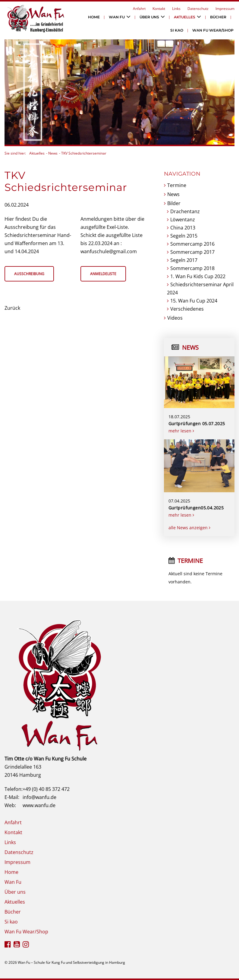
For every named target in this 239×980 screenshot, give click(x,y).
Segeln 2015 (184, 236)
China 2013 (183, 228)
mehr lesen (181, 431)
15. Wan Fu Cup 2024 (194, 301)
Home (94, 17)
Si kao (177, 30)
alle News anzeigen (189, 528)
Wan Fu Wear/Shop (213, 30)
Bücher (218, 17)
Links (176, 9)
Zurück (12, 308)
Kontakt (159, 9)
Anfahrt (139, 9)
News (53, 153)
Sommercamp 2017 (192, 252)
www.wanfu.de (39, 805)
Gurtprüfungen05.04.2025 (196, 508)
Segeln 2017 (184, 260)
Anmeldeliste (103, 274)
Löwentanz (183, 220)
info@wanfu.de (39, 797)
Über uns (149, 17)
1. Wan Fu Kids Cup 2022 (198, 276)
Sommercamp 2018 (192, 268)
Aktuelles (185, 17)
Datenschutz (198, 9)
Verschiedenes (187, 309)
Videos (175, 318)
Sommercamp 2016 (192, 244)
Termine (177, 185)
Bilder (174, 203)
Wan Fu (117, 17)
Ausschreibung (29, 274)
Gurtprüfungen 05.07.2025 (197, 424)
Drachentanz (185, 211)
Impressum (225, 9)
